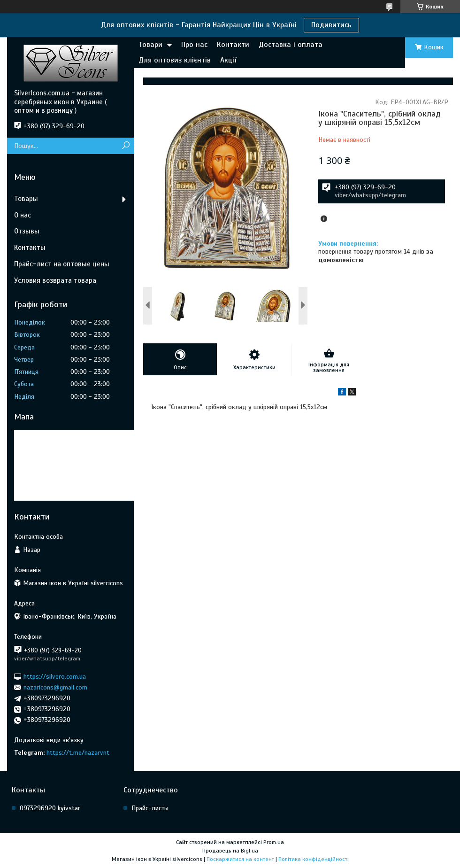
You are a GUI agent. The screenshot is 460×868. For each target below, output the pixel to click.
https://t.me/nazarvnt (78, 753)
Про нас (194, 45)
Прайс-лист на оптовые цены (62, 264)
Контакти (233, 45)
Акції (228, 60)
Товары (26, 199)
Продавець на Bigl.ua (230, 851)
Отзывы (27, 231)
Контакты (30, 248)
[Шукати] (126, 146)
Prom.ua (274, 842)
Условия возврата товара (55, 280)
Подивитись (331, 25)
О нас (23, 215)
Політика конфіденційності (314, 859)
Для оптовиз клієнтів (175, 60)
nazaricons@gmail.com (55, 687)
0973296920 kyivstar (50, 808)
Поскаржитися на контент (240, 859)
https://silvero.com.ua (55, 676)
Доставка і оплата (291, 45)
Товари (150, 45)
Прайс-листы (150, 808)
